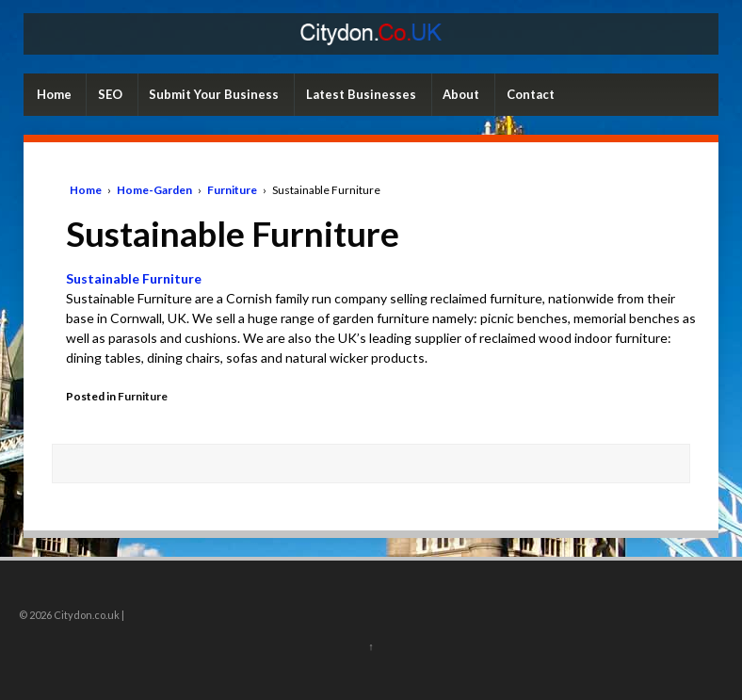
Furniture (232, 190)
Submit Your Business (214, 94)
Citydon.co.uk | (88, 615)
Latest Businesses (361, 94)
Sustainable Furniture (134, 278)
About (461, 94)
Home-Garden (154, 190)
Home (54, 94)
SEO (110, 94)
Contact (531, 94)
